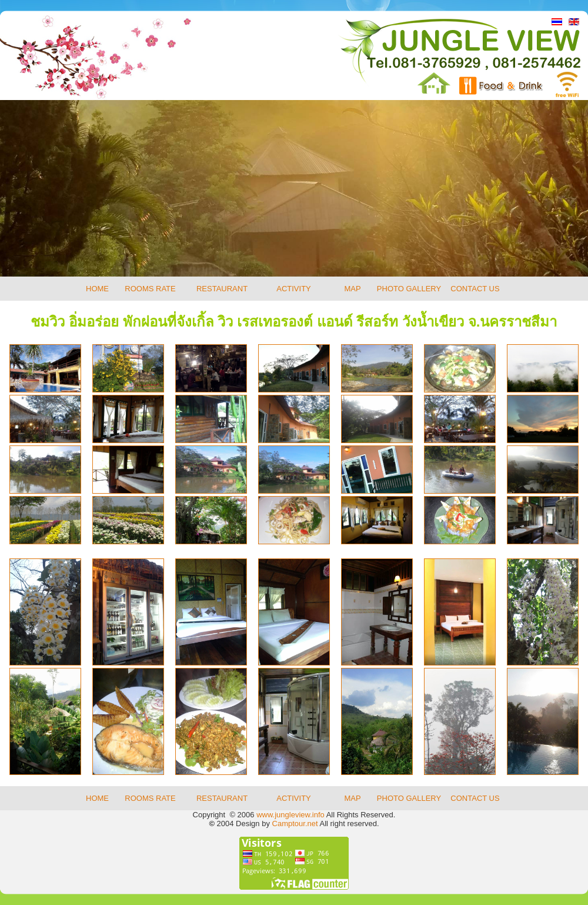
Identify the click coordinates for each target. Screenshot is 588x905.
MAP (352, 289)
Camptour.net (295, 824)
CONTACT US (475, 289)
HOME (97, 289)
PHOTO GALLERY (409, 289)
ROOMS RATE (150, 289)
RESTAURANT (222, 289)
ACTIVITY (294, 289)
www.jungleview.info (290, 815)
